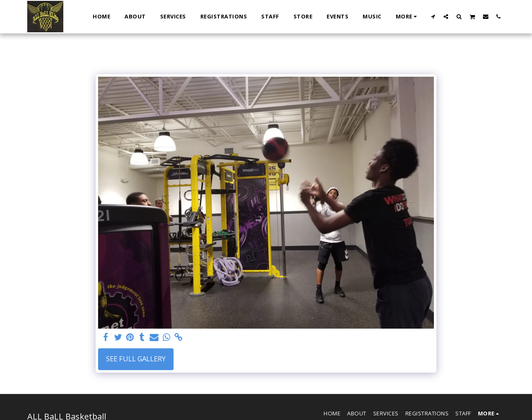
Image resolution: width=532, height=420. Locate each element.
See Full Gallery (136, 359)
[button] (433, 16)
